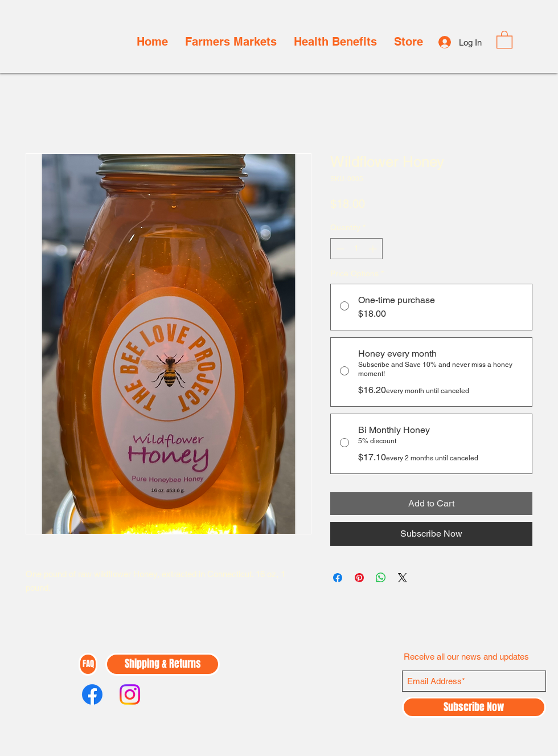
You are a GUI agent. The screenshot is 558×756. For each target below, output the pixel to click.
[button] (504, 39)
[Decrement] (339, 249)
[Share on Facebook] (338, 578)
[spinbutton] (356, 249)
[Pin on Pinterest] (359, 578)
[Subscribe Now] (474, 707)
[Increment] (374, 249)
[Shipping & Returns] (163, 664)
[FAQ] (88, 664)
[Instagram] (130, 694)
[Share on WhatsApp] (381, 578)
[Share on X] (403, 578)
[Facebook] (92, 694)
